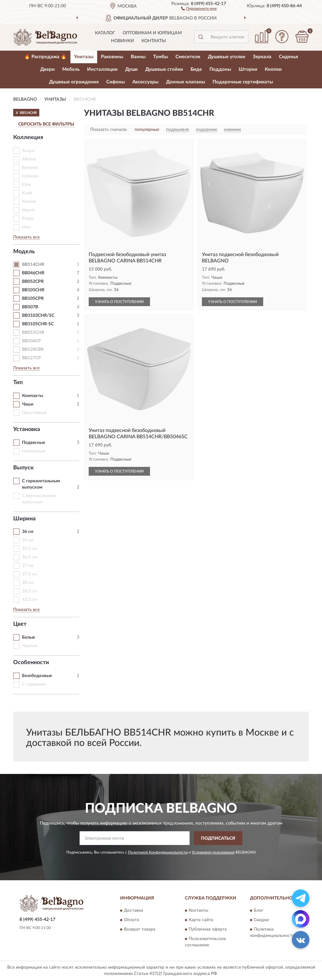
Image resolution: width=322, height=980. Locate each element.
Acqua (28, 151)
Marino (29, 202)
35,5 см (29, 549)
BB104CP (31, 341)
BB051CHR (33, 333)
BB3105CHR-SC (38, 324)
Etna (26, 185)
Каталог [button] (105, 33)
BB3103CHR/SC (38, 316)
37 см (28, 566)
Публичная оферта (208, 929)
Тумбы (161, 57)
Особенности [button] (31, 663)
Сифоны (116, 82)
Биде (196, 69)
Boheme (30, 168)
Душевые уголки (227, 57)
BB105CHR (33, 290)
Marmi (28, 210)
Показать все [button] (26, 237)
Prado (28, 219)
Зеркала (262, 57)
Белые (28, 637)
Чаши (28, 404)
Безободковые (37, 676)
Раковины (112, 57)
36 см (28, 532)
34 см (28, 540)
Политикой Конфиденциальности (158, 852)
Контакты (154, 41)
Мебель (71, 69)
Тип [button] (18, 383)
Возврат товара (140, 929)
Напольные (34, 451)
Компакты (33, 396)
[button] (199, 8)
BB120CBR (33, 350)
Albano (29, 159)
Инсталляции (102, 69)
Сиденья (289, 57)
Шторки (248, 69)
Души (131, 69)
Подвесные (33, 443)
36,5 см (29, 557)
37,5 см (29, 574)
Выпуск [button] (23, 468)
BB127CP (31, 358)
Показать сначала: (109, 130)
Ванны (138, 57)
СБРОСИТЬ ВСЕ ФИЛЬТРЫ (46, 124)
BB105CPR (33, 299)
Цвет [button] (20, 624)
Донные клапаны (186, 82)
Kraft (27, 193)
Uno (26, 227)
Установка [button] (27, 429)
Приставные (34, 413)
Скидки (261, 920)
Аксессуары (145, 82)
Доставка (133, 910)
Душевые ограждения (74, 82)
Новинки (122, 41)
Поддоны (220, 69)
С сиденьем (34, 684)
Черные (30, 646)
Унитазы (84, 57)
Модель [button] (24, 252)
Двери (47, 69)
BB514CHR (33, 265)
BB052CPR (33, 282)
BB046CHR (33, 273)
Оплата (131, 920)
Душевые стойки (164, 69)
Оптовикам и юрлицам (152, 33)
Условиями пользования (213, 852)
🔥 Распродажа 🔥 (45, 57)
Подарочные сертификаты (243, 82)
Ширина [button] (24, 519)
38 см (28, 583)
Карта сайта (201, 920)
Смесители (188, 57)
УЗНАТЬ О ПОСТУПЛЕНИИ (119, 302)
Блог (259, 910)
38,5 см (29, 591)
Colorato (30, 176)
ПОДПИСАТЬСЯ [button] (218, 838)
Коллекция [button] (28, 137)
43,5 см (29, 600)
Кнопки (273, 69)
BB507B (30, 307)
